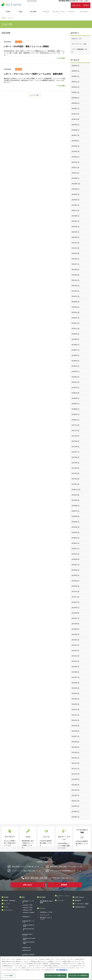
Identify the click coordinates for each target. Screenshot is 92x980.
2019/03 (75, 366)
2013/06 (75, 683)
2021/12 (75, 243)
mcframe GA (27, 948)
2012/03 (75, 752)
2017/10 (75, 436)
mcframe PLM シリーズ (28, 935)
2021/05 (75, 275)
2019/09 (75, 339)
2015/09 (75, 559)
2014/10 (75, 602)
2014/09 (75, 608)
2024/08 (75, 130)
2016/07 (75, 511)
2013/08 (75, 672)
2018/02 (75, 414)
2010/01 (75, 817)
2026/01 (75, 76)
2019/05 (75, 361)
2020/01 (75, 318)
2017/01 (75, 484)
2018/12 (75, 382)
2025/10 (75, 87)
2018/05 (75, 409)
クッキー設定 (8, 976)
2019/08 (75, 345)
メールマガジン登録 (82, 904)
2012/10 (75, 720)
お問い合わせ (76, 5)
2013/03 (75, 699)
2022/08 (75, 216)
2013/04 (75, 693)
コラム (6, 907)
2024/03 (75, 151)
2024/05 (75, 141)
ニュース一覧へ (35, 95)
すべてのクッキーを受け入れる (56, 976)
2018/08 (75, 398)
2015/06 (75, 570)
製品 (23, 897)
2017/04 (75, 468)
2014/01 (75, 645)
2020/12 (75, 296)
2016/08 (75, 506)
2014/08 (75, 613)
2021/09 (75, 253)
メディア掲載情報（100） (79, 51)
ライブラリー (8, 910)
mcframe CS (27, 950)
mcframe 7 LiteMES (29, 913)
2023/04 (75, 194)
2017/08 (75, 447)
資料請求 (86, 5)
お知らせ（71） (77, 39)
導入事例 (42, 897)
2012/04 (75, 747)
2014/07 (75, 618)
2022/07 (75, 221)
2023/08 (75, 178)
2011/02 (75, 795)
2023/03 (75, 200)
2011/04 (75, 790)
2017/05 (75, 463)
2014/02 (75, 640)
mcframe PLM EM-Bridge (29, 943)
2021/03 (75, 286)
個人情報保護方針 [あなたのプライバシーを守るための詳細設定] (62, 970)
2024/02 (75, 157)
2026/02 (75, 71)
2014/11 (75, 597)
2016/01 (75, 543)
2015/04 (75, 581)
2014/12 (75, 591)
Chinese (29, 1)
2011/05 (75, 785)
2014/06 (75, 624)
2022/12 (75, 210)
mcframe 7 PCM (28, 908)
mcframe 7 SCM (28, 905)
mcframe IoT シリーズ (28, 922)
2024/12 (75, 114)
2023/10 (75, 173)
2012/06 (75, 742)
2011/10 (75, 774)
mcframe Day (79, 907)
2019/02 (75, 371)
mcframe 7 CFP (28, 910)
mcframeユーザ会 (46, 912)
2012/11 (75, 715)
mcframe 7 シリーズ (28, 902)
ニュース (7, 904)
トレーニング (45, 915)
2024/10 (75, 119)
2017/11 (75, 430)
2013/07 (75, 677)
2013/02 (75, 704)
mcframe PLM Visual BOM (29, 939)
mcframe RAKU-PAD (28, 930)
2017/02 (75, 479)
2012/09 (75, 726)
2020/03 (75, 307)
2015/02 (75, 586)
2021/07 (75, 264)
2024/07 (75, 135)
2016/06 (75, 516)
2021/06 (75, 269)
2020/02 (75, 312)
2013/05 (75, 688)
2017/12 (75, 425)
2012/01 (75, 758)
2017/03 (75, 473)
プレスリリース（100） (80, 44)
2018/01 (75, 420)
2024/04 (75, 146)
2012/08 (75, 731)
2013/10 (75, 661)
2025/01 (75, 109)
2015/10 (75, 554)
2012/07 (75, 736)
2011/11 (75, 769)
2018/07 (75, 404)
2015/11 (75, 549)
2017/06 (75, 457)
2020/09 (75, 302)
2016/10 (75, 495)
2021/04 (75, 280)
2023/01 (75, 205)
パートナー (61, 901)
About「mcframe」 (10, 901)
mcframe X (26, 917)
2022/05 (75, 232)
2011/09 (75, 779)
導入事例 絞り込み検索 (46, 902)
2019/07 (75, 350)
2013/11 (75, 656)
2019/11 (75, 329)
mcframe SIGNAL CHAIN (29, 926)
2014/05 (75, 629)
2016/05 (75, 522)
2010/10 (75, 806)
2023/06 (76, 184)
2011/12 (75, 763)
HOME (4, 18)
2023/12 (75, 162)
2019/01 (75, 377)
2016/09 (75, 500)
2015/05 (75, 575)
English (35, 1)
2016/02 (75, 538)
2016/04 (75, 527)
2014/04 (75, 634)
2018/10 (75, 388)
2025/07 (75, 92)
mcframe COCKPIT (28, 955)
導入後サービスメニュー (46, 918)
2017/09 (75, 441)
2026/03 (75, 66)
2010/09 (75, 811)
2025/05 (75, 98)
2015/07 (75, 565)
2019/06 (75, 355)
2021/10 (75, 248)
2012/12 (75, 710)
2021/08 (75, 259)
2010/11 (75, 801)
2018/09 (75, 393)
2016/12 (76, 490)
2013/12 (75, 651)
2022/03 (75, 237)
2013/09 (75, 667)
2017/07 (75, 452)
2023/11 (75, 168)
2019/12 (75, 323)
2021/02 (75, 291)
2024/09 (75, 125)
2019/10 (75, 334)
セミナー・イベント (63, 897)
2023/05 (75, 189)
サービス (42, 908)
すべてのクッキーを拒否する (78, 976)
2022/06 (75, 227)
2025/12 (75, 82)
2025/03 (75, 103)
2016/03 (75, 532)
